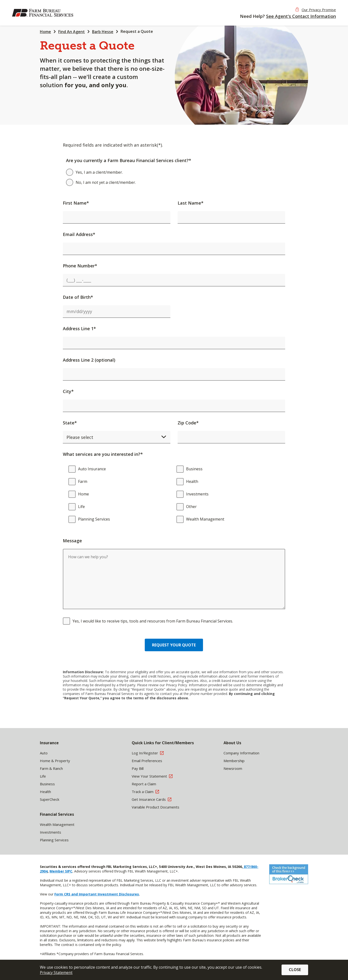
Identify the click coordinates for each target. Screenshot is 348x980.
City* (68, 391)
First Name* (76, 203)
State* (70, 423)
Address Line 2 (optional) (89, 360)
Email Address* (79, 234)
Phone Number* (80, 266)
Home (45, 32)
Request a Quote (137, 31)
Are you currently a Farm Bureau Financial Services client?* (129, 160)
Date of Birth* (78, 297)
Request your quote (174, 645)
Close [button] (295, 970)
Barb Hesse (103, 32)
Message (72, 541)
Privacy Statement (56, 973)
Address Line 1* (79, 329)
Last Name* (191, 203)
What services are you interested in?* (103, 454)
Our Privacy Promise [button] (319, 10)
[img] (43, 13)
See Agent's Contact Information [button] (301, 16)
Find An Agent (72, 32)
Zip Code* (188, 423)
